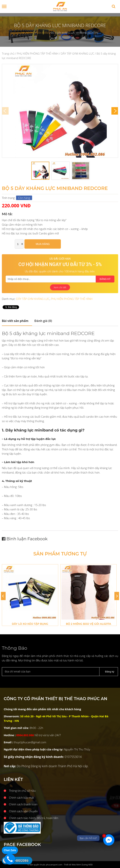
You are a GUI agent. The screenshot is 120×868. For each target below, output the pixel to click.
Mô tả (15, 321)
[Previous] (3, 596)
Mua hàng (43, 244)
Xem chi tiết (60, 287)
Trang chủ (8, 53)
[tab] (17, 321)
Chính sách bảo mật (21, 798)
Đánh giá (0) (43, 321)
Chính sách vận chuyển (23, 811)
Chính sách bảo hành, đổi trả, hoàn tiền (34, 818)
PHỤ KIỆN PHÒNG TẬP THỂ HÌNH (38, 53)
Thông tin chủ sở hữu (22, 791)
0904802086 (19, 861)
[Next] (115, 111)
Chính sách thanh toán (23, 804)
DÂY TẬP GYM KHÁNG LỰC (78, 53)
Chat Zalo (10, 850)
